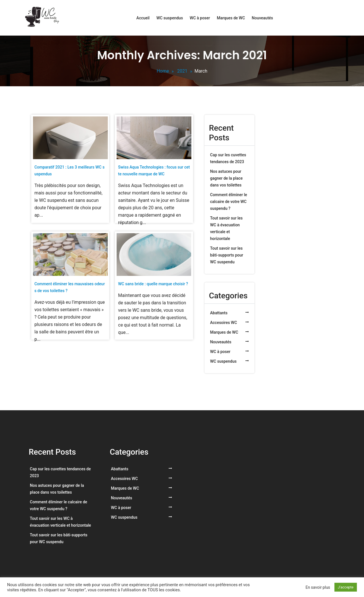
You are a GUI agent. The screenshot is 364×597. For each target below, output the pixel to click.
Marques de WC (231, 18)
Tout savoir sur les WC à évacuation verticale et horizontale (227, 228)
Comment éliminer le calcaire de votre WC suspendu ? (229, 202)
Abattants (219, 313)
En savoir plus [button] (318, 587)
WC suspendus (170, 18)
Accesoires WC (224, 323)
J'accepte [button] (346, 587)
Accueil (143, 18)
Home (163, 71)
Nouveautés (262, 18)
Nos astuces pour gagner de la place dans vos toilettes (226, 178)
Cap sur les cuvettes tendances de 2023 (228, 158)
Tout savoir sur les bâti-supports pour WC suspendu (227, 255)
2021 (182, 71)
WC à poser (200, 18)
